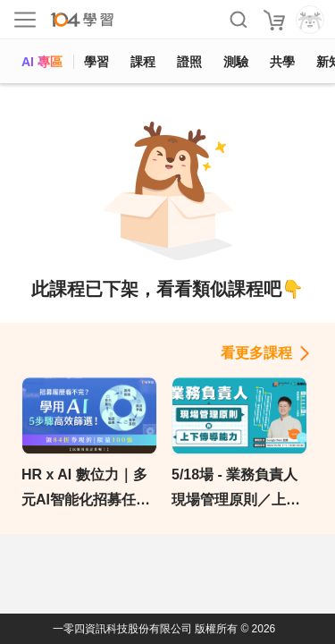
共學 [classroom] (282, 62)
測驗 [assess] (236, 62)
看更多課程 (256, 353)
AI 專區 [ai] (42, 62)
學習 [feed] (96, 62)
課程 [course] (143, 62)
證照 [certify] (189, 62)
